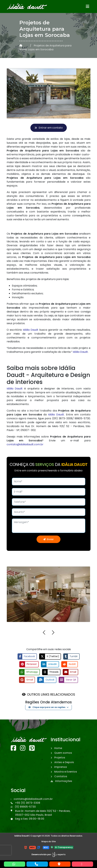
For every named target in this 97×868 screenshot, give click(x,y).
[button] (44, 633)
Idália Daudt (31, 330)
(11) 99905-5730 (23, 807)
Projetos (58, 758)
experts (59, 854)
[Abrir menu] (87, 6)
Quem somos (61, 753)
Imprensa (59, 767)
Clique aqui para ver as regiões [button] (47, 707)
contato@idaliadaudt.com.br (25, 444)
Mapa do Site (49, 841)
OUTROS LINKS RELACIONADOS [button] (51, 694)
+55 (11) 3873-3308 (25, 803)
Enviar (48, 539)
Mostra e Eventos (64, 772)
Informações (61, 781)
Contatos (59, 776)
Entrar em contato (49, 128)
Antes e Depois (62, 762)
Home (23, 48)
